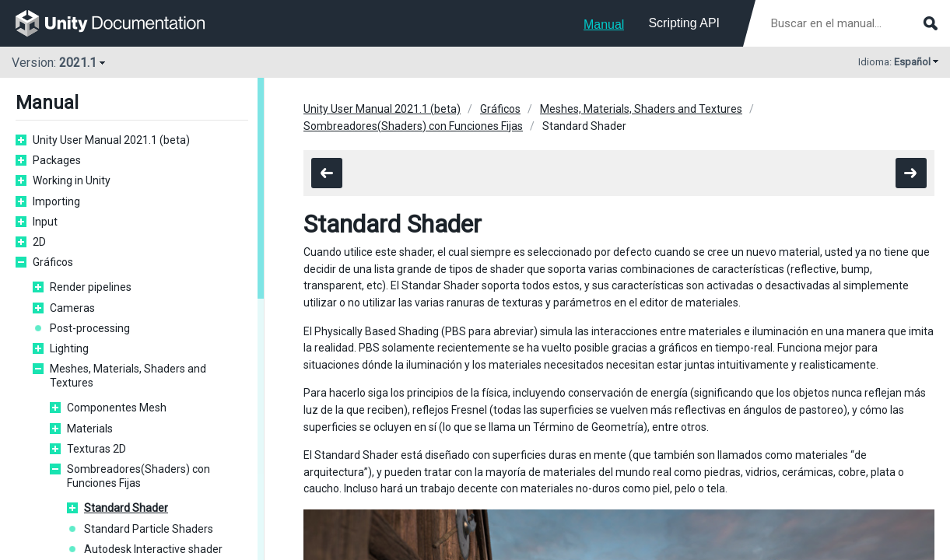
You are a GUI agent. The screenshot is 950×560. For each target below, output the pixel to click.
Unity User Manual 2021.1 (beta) (111, 140)
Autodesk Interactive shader (153, 549)
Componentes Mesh (117, 408)
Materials (90, 429)
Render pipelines (91, 287)
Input (45, 222)
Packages (57, 160)
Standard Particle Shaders (149, 529)
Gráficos (53, 262)
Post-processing (90, 328)
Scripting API (684, 23)
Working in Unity (72, 180)
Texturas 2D (96, 449)
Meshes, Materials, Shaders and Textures (128, 376)
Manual (604, 24)
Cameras (72, 308)
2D (39, 242)
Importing (56, 201)
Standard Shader (126, 508)
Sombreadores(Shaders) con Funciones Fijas (138, 476)
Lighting (69, 348)
